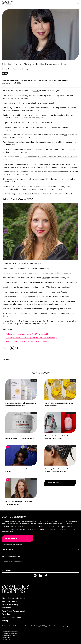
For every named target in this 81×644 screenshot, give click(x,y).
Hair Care (5, 73)
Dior (49, 287)
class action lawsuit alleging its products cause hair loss (36, 142)
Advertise (6, 614)
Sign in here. (20, 544)
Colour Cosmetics (71, 413)
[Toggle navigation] (78, 3)
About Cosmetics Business (13, 598)
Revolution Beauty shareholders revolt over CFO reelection (28, 341)
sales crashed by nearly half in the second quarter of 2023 (32, 123)
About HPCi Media (10, 601)
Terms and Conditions (11, 617)
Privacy (5, 621)
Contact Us (7, 608)
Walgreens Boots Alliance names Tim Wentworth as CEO (28, 334)
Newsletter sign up (10, 605)
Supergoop (46, 278)
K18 (66, 135)
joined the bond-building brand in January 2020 (46, 96)
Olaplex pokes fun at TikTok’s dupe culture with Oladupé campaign (31, 338)
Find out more (8, 550)
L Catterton (59, 282)
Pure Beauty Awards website (14, 611)
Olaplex (36, 91)
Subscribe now (53, 483)
